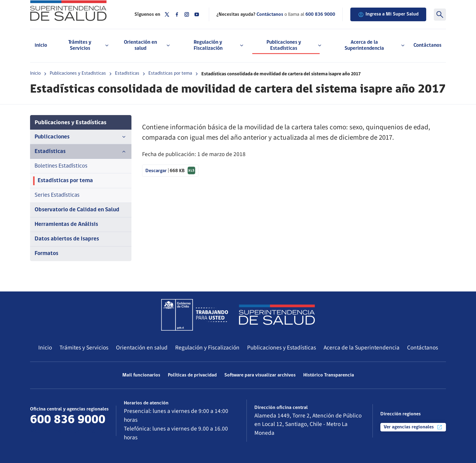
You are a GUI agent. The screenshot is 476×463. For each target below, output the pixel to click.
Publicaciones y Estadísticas (78, 73)
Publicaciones (81, 137)
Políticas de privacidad (192, 375)
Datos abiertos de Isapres (67, 239)
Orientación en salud (142, 348)
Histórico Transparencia (329, 375)
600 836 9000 (320, 15)
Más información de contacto (67, 431)
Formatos (46, 254)
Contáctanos (427, 45)
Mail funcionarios (141, 375)
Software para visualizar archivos (260, 375)
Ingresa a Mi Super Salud (388, 15)
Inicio (41, 45)
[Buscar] (440, 15)
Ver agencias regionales (413, 427)
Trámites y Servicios (84, 348)
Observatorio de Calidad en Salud (77, 210)
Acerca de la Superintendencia (362, 348)
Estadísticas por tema (170, 73)
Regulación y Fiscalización (207, 348)
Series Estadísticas (57, 195)
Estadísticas (127, 73)
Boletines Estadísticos (61, 166)
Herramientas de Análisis (66, 225)
